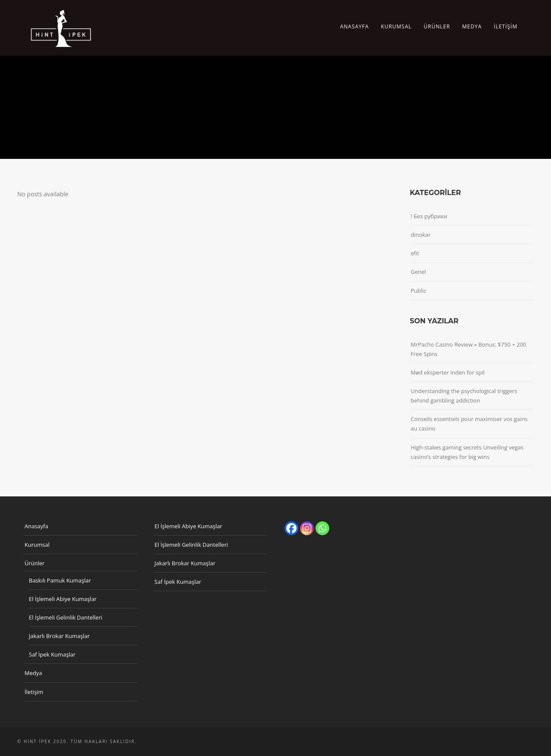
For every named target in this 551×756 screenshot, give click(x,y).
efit (415, 253)
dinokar (421, 235)
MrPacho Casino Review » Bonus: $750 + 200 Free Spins (469, 349)
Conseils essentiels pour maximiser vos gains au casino (469, 424)
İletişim (506, 26)
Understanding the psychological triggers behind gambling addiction (464, 396)
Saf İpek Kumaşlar (52, 654)
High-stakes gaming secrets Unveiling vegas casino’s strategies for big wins (467, 452)
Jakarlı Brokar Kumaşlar (59, 636)
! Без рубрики (429, 216)
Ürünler (437, 26)
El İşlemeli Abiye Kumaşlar (63, 599)
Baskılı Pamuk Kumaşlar (60, 580)
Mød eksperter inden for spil (448, 372)
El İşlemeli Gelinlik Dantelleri (66, 617)
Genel (418, 272)
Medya (472, 26)
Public (419, 291)
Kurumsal (396, 26)
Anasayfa (354, 26)
